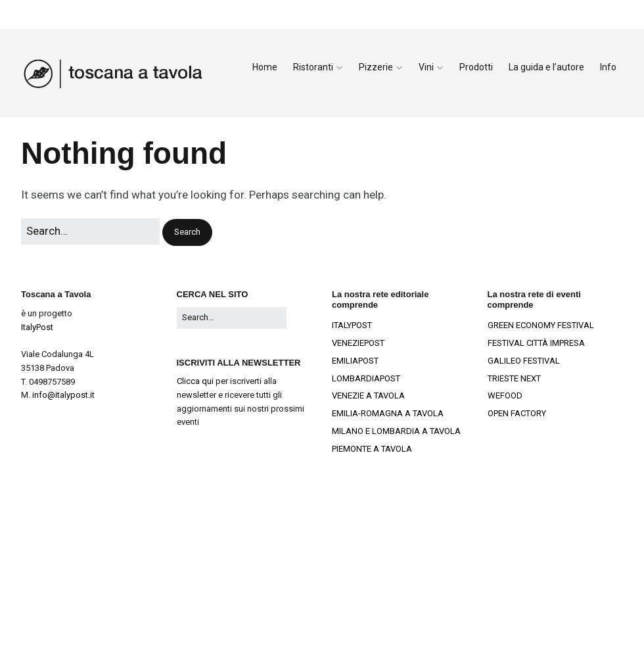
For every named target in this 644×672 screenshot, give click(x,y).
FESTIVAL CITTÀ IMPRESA (536, 343)
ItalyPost (37, 327)
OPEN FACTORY (517, 413)
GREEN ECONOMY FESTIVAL (541, 325)
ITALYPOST (352, 325)
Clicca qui (195, 381)
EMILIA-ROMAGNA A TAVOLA (388, 413)
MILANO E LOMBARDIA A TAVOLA (396, 431)
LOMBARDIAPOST (366, 378)
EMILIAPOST (355, 361)
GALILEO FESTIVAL (524, 361)
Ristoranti (313, 67)
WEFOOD (505, 396)
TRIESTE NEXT (514, 378)
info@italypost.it (63, 395)
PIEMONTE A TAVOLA (372, 449)
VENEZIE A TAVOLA (368, 396)
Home (265, 67)
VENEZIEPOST (358, 343)
